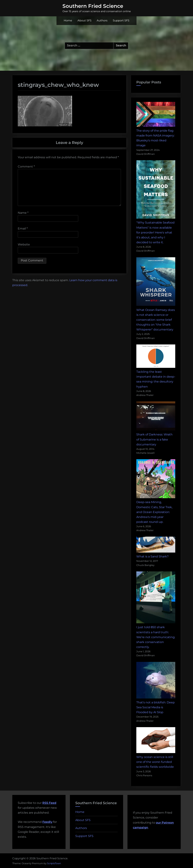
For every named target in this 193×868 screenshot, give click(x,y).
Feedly (47, 822)
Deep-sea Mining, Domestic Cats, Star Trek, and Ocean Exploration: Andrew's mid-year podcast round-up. (154, 512)
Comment (26, 167)
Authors (102, 20)
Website (24, 244)
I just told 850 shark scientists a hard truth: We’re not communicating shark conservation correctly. (156, 637)
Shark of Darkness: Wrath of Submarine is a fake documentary (154, 439)
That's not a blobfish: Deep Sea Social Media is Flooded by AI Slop (156, 707)
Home (68, 20)
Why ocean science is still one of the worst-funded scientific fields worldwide (155, 762)
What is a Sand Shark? (152, 556)
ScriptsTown (54, 863)
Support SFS (121, 20)
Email (23, 229)
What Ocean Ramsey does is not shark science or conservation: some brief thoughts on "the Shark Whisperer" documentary (156, 320)
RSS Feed (49, 803)
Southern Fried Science (93, 6)
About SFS (84, 20)
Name (23, 213)
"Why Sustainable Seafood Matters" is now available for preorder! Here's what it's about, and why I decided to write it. (155, 232)
